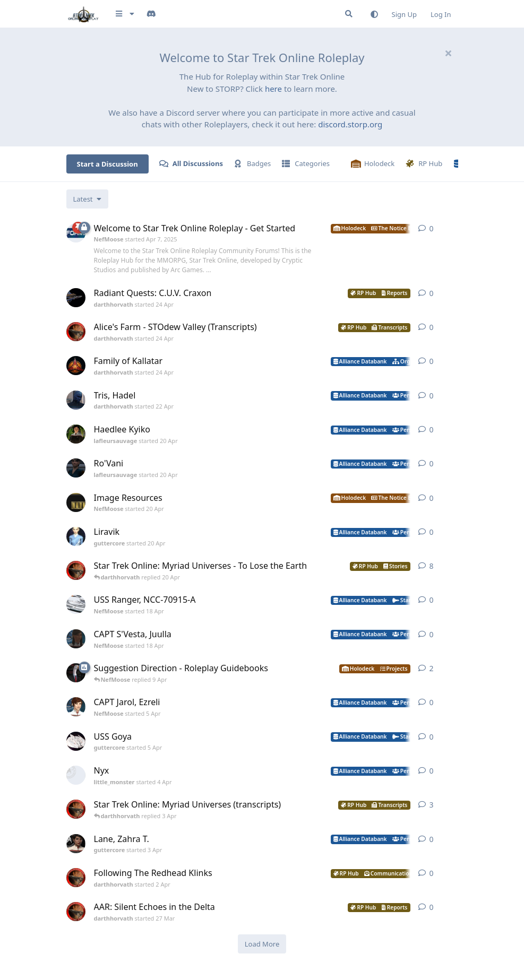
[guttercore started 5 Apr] (76, 741)
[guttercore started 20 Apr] (76, 536)
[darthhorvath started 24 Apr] (76, 298)
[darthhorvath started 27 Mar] (76, 912)
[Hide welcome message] (449, 53)
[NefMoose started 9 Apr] (76, 673)
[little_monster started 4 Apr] (76, 775)
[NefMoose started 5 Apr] (76, 707)
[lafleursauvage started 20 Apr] (76, 434)
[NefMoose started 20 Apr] (76, 502)
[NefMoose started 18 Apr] (76, 604)
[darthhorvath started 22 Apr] (76, 400)
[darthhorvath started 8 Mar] (76, 570)
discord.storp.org (350, 124)
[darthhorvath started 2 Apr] (76, 878)
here (273, 89)
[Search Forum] (349, 14)
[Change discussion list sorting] (87, 199)
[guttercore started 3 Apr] (76, 844)
